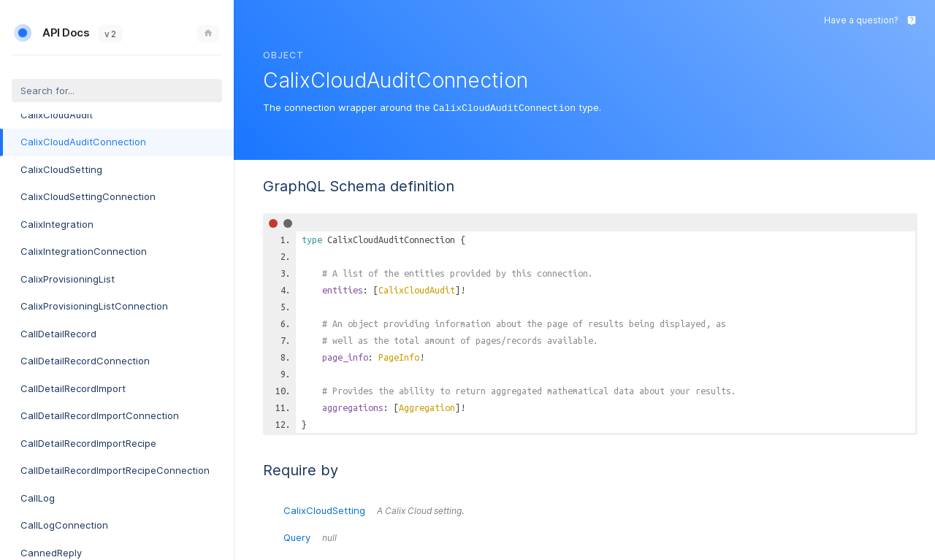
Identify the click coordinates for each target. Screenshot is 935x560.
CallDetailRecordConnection (85, 361)
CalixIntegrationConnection (84, 251)
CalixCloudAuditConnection (83, 142)
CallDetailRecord (58, 334)
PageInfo (399, 356)
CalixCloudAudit (57, 115)
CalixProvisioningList (68, 279)
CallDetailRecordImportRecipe (88, 443)
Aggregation (427, 407)
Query (310, 537)
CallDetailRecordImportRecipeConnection (115, 470)
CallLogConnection (64, 525)
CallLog (38, 498)
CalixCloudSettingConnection (88, 196)
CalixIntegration (57, 224)
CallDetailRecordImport (73, 388)
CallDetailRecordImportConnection (100, 415)
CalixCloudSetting (61, 169)
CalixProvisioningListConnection (94, 306)
